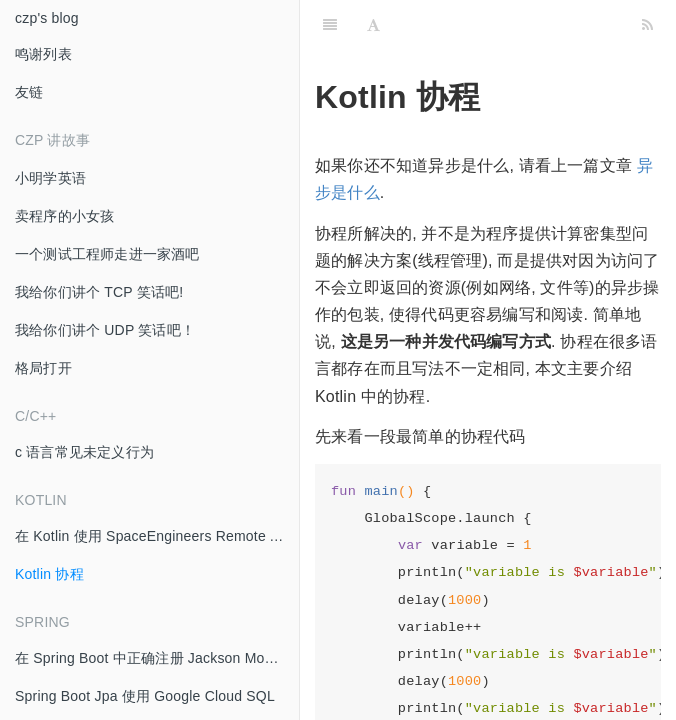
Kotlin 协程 (49, 574)
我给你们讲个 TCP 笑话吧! (99, 292)
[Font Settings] (373, 25)
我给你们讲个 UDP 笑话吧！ (105, 330)
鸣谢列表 (43, 54)
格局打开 (43, 368)
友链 (29, 92)
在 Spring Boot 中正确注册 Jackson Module (153, 658)
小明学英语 (50, 178)
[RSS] (647, 25)
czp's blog (47, 18)
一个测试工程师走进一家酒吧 (107, 254)
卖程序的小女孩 (64, 216)
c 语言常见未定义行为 (84, 452)
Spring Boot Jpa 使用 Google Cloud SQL (145, 696)
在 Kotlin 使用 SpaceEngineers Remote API (153, 536)
